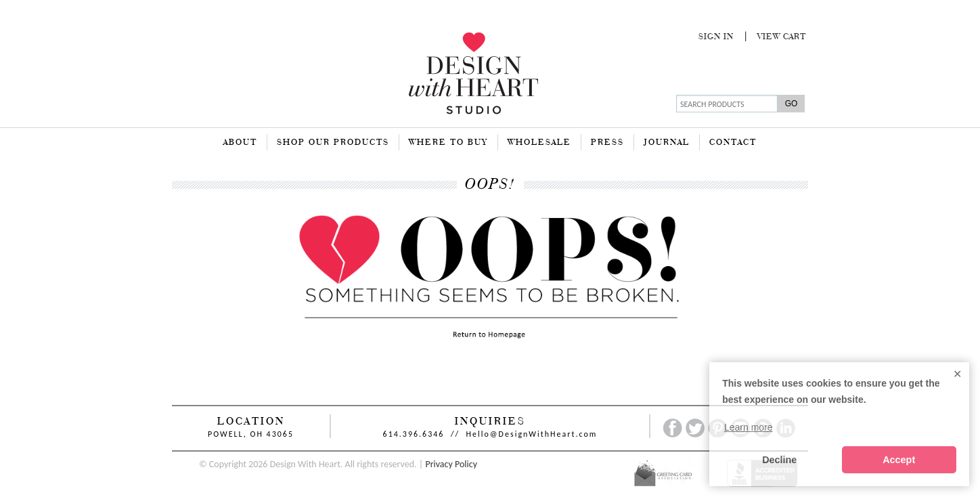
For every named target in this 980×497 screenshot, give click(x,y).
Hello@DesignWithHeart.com (532, 434)
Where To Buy (448, 143)
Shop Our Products (333, 143)
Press (607, 143)
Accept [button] (899, 460)
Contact (733, 143)
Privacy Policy (451, 464)
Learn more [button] (749, 427)
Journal (667, 143)
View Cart (782, 37)
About (240, 143)
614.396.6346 (414, 434)
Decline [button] (779, 460)
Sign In (716, 37)
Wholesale (539, 143)
